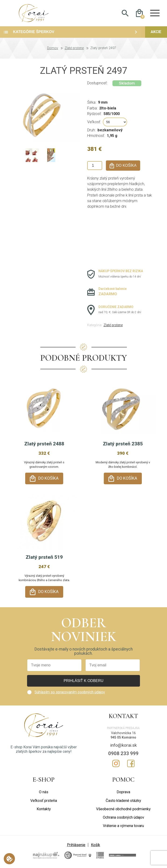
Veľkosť (94, 126)
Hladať (125, 15)
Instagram (116, 763)
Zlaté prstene (74, 53)
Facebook (131, 763)
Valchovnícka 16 (123, 733)
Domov (53, 53)
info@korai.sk (124, 745)
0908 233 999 (123, 753)
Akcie (156, 36)
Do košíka (48, 483)
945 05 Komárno (123, 737)
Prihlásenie (76, 845)
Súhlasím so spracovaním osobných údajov (70, 692)
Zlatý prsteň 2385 (123, 448)
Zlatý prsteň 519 (44, 559)
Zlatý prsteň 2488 (44, 448)
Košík (96, 845)
